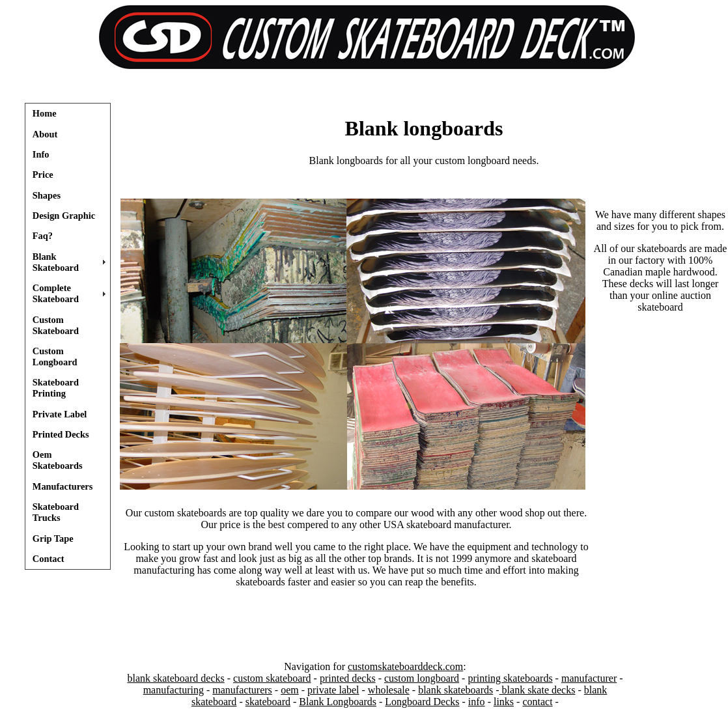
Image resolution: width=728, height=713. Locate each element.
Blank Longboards (338, 702)
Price (43, 175)
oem (290, 690)
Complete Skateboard (56, 293)
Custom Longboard (55, 356)
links (504, 702)
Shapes (47, 195)
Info (41, 154)
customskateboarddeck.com (405, 666)
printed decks (348, 678)
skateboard (268, 702)
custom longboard (422, 678)
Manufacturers (63, 486)
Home (45, 113)
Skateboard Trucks (56, 512)
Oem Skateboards (58, 460)
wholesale (389, 690)
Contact (49, 559)
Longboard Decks (422, 702)
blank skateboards (455, 690)
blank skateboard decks (175, 678)
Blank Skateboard (56, 262)
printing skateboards (510, 678)
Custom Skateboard (56, 325)
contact (537, 702)
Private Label (60, 414)
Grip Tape (53, 538)
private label (333, 690)
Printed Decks (61, 434)
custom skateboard (272, 678)
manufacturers (242, 690)
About (45, 134)
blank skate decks (538, 690)
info (477, 702)
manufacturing (174, 690)
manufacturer (589, 678)
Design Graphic (64, 216)
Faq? (43, 236)
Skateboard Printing (56, 388)
